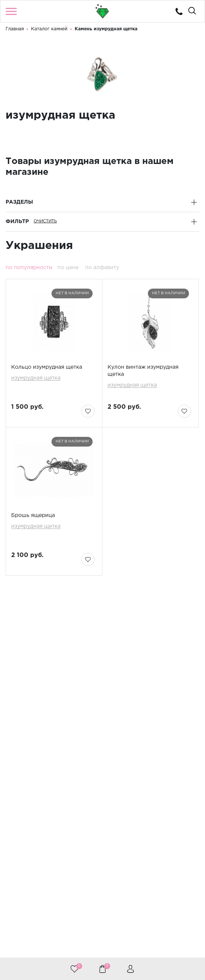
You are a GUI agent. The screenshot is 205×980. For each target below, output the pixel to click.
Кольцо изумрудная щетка (47, 367)
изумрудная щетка (36, 378)
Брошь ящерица (33, 515)
